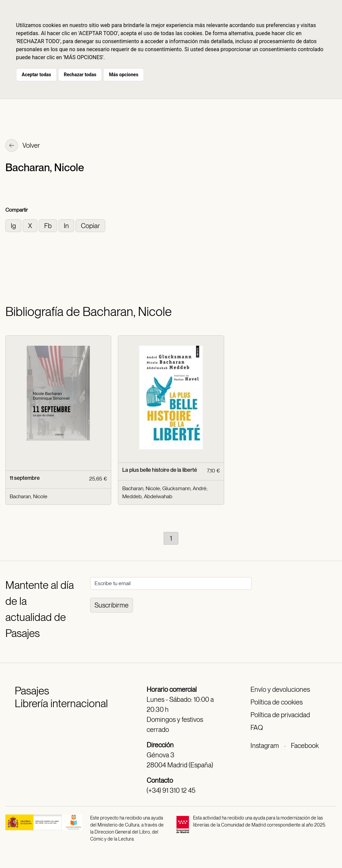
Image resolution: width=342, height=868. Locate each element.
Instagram (265, 746)
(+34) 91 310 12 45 (171, 790)
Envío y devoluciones (280, 689)
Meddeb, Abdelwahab (147, 496)
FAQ (257, 728)
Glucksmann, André (184, 488)
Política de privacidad (280, 715)
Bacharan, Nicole (29, 496)
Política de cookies (277, 702)
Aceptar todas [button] (36, 75)
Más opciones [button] (124, 75)
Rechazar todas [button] (80, 75)
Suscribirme (112, 605)
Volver (23, 146)
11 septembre (25, 478)
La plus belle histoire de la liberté (160, 470)
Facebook (305, 746)
